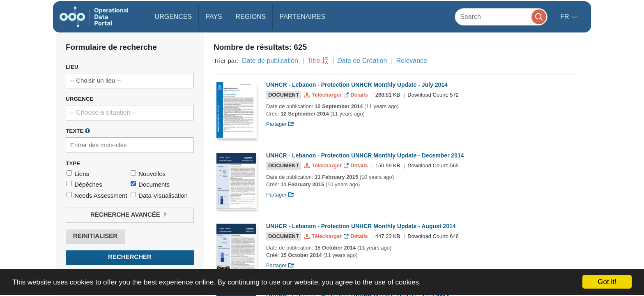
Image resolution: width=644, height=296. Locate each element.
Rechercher (130, 257)
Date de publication (270, 61)
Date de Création (362, 61)
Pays (214, 17)
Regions (251, 17)
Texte (78, 131)
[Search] (501, 17)
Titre (314, 61)
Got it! (607, 282)
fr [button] (566, 17)
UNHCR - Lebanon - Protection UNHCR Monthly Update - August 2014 (361, 226)
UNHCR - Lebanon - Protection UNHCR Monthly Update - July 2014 (357, 85)
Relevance (412, 61)
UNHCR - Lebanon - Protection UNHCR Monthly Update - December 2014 (365, 155)
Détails (357, 95)
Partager (280, 124)
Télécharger (324, 95)
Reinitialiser (95, 236)
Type (73, 163)
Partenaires (302, 17)
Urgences (174, 17)
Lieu (72, 67)
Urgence (80, 99)
